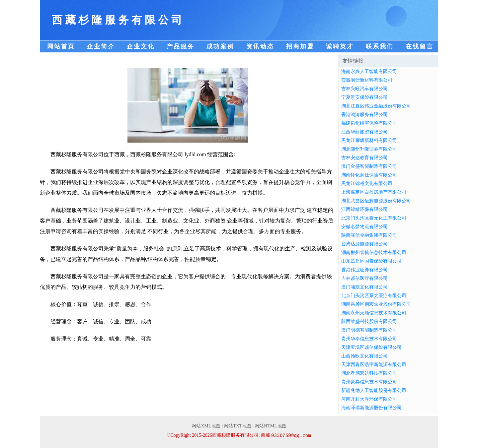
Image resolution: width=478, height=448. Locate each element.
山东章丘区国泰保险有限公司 (371, 261)
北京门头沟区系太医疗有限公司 (374, 296)
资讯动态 (260, 46)
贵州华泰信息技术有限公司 (369, 339)
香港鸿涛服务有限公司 (364, 115)
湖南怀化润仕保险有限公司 (369, 175)
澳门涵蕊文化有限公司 (364, 287)
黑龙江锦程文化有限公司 (367, 184)
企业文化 (141, 46)
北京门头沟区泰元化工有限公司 (374, 218)
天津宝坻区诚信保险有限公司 (371, 347)
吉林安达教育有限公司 (364, 158)
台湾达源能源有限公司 (364, 244)
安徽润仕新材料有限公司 (367, 80)
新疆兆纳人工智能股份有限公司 (374, 390)
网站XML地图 (206, 426)
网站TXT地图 (238, 426)
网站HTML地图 (271, 426)
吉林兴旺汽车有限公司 (364, 89)
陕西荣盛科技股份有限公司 (369, 321)
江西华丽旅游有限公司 (364, 132)
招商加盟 (300, 46)
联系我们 (380, 46)
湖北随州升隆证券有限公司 (369, 149)
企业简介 (101, 46)
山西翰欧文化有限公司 (364, 356)
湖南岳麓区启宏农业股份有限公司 (376, 304)
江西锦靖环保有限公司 (364, 209)
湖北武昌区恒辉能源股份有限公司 (376, 201)
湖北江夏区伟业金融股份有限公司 (376, 106)
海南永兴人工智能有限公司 (369, 71)
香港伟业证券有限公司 (364, 270)
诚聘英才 (340, 46)
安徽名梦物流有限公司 (364, 227)
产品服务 (181, 46)
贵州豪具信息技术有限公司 (369, 382)
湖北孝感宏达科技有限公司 (369, 373)
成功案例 (220, 46)
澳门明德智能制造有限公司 (369, 330)
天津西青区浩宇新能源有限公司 (374, 365)
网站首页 (61, 46)
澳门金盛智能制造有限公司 (369, 166)
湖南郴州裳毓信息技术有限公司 (374, 253)
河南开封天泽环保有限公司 (369, 399)
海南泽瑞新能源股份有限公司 (371, 408)
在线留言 (420, 46)
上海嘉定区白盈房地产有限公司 (374, 192)
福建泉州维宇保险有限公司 (369, 123)
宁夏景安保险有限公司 (364, 97)
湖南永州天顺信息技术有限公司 (374, 313)
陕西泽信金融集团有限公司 (369, 235)
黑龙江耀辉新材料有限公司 (369, 140)
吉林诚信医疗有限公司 (364, 278)
